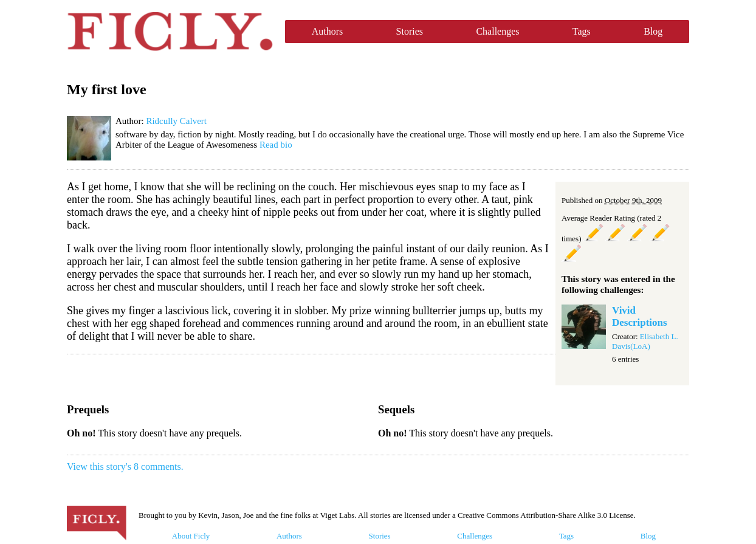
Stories (410, 31)
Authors (328, 31)
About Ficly (191, 536)
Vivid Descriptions (640, 316)
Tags (582, 31)
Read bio (276, 145)
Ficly (170, 32)
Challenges (497, 31)
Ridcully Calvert (176, 121)
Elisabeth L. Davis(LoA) (645, 341)
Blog (653, 31)
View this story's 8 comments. (125, 467)
